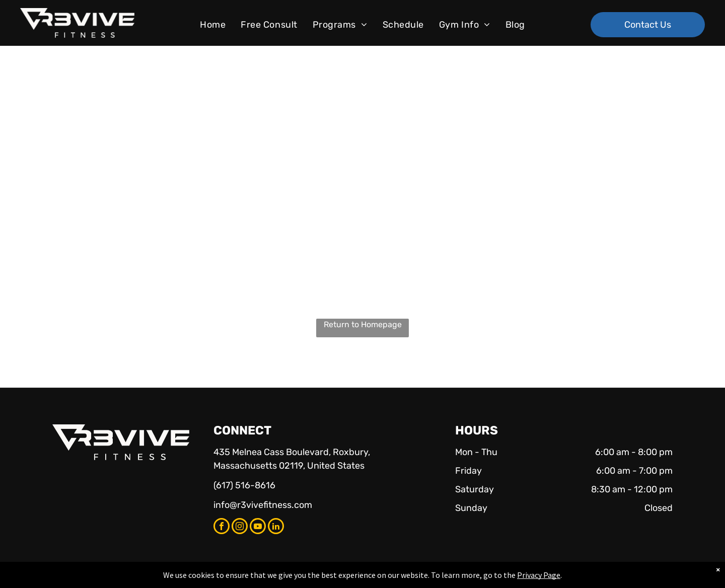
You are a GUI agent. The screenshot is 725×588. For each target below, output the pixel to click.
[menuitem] (213, 25)
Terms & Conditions (446, 578)
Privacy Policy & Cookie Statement (300, 578)
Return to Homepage (363, 324)
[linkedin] (276, 527)
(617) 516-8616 (244, 485)
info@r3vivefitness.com (263, 505)
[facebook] (222, 527)
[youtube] (258, 527)
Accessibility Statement (383, 578)
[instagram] (240, 527)
